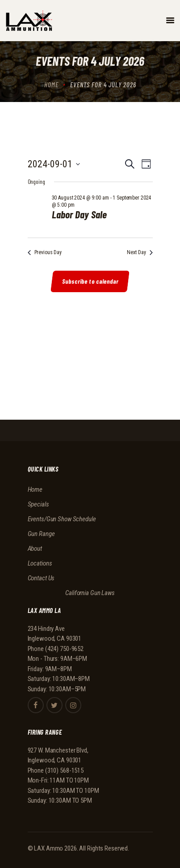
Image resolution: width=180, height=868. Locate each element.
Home (51, 85)
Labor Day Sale (79, 215)
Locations (40, 563)
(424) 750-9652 (64, 649)
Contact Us (41, 578)
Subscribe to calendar (91, 281)
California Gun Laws (90, 593)
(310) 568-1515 (64, 770)
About (35, 549)
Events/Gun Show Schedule (62, 519)
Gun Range (41, 534)
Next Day (140, 252)
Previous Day (45, 252)
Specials (38, 504)
